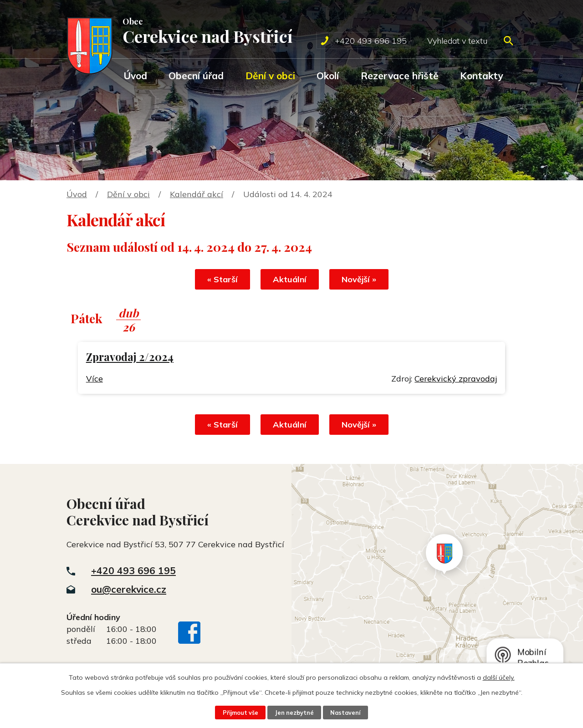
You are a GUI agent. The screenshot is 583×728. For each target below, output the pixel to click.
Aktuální (290, 279)
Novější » (359, 279)
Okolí (328, 76)
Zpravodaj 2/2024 (130, 357)
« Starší (222, 279)
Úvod (135, 76)
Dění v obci (270, 76)
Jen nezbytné (294, 713)
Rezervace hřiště (400, 76)
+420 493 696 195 (133, 570)
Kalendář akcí (197, 194)
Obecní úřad (196, 76)
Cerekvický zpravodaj (456, 379)
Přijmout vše (240, 713)
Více (95, 379)
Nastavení (345, 713)
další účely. (499, 677)
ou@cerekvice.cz (129, 589)
